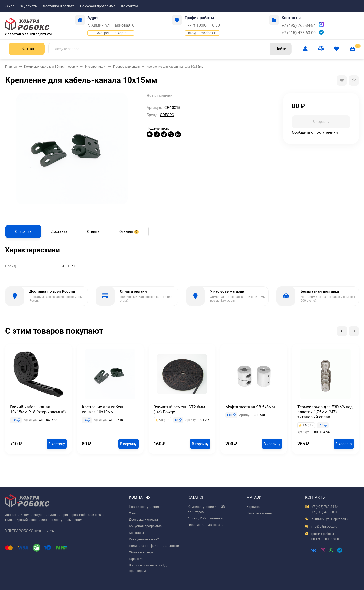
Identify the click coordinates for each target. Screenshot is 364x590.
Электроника (94, 67)
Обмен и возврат (142, 552)
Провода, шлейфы (126, 67)
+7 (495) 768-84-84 (299, 25)
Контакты (129, 6)
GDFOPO (167, 115)
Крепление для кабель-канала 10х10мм (104, 409)
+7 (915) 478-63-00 (299, 33)
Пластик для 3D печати (206, 525)
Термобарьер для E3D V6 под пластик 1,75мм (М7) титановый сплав (325, 412)
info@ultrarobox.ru (202, 33)
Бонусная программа (98, 6)
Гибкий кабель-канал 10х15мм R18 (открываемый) (38, 409)
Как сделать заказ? (144, 539)
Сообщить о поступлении (315, 132)
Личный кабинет (259, 513)
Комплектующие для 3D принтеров (49, 67)
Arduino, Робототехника (205, 518)
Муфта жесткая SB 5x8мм (250, 407)
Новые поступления (144, 507)
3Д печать (29, 6)
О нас (10, 6)
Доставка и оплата (59, 6)
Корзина (253, 507)
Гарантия (136, 559)
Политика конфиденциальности (154, 546)
